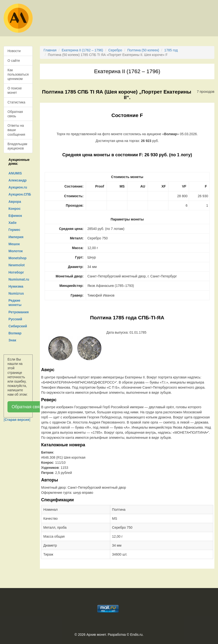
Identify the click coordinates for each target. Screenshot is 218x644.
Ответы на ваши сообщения (16, 130)
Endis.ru (136, 635)
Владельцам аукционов (17, 146)
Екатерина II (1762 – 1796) (82, 50)
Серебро (115, 50)
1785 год (171, 50)
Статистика (16, 102)
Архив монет (96, 635)
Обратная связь (15, 114)
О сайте (14, 61)
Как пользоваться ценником (18, 74)
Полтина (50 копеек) (143, 50)
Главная (50, 50)
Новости (14, 51)
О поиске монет (15, 90)
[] (17, 420)
